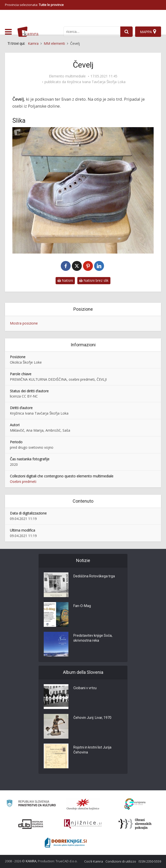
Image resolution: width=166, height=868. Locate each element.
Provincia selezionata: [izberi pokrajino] (34, 5)
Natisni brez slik (94, 280)
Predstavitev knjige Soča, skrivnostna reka (93, 638)
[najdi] (126, 32)
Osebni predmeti (23, 481)
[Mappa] (148, 32)
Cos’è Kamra (94, 861)
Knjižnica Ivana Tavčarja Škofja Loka (96, 82)
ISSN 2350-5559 (150, 861)
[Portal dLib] (31, 824)
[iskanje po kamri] (92, 32)
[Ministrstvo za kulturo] (31, 804)
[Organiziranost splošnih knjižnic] (83, 804)
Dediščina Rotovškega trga (94, 576)
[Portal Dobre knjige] (66, 843)
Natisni (65, 280)
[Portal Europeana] (135, 804)
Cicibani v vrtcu (85, 688)
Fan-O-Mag (82, 606)
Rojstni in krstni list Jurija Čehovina (92, 750)
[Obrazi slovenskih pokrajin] (135, 824)
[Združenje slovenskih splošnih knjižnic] (83, 824)
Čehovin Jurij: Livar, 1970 (92, 718)
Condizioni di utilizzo (121, 861)
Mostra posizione (24, 323)
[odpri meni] (8, 32)
